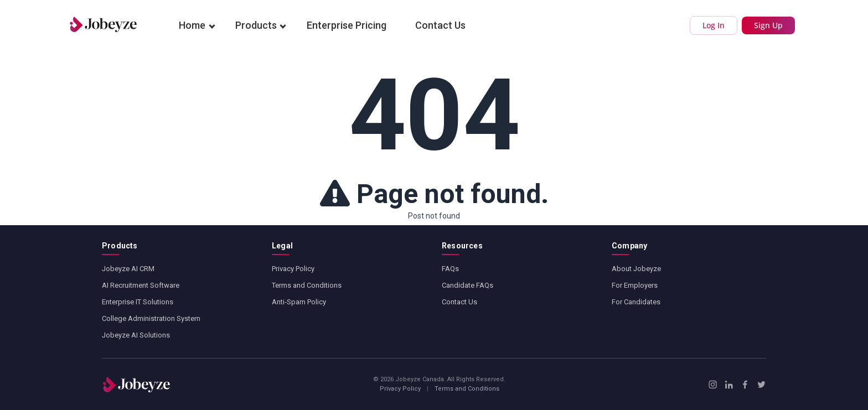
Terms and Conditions (307, 285)
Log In (714, 25)
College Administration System (151, 318)
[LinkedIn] (729, 385)
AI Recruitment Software (141, 285)
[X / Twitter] (761, 385)
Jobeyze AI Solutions (136, 335)
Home (192, 25)
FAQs (450, 269)
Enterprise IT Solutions (138, 302)
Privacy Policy (293, 269)
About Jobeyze (636, 269)
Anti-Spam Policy (299, 302)
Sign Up (768, 25)
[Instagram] (713, 385)
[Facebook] (745, 385)
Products (256, 25)
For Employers (635, 285)
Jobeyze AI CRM (128, 269)
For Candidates (636, 302)
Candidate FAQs (467, 285)
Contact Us (440, 25)
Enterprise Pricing (347, 25)
